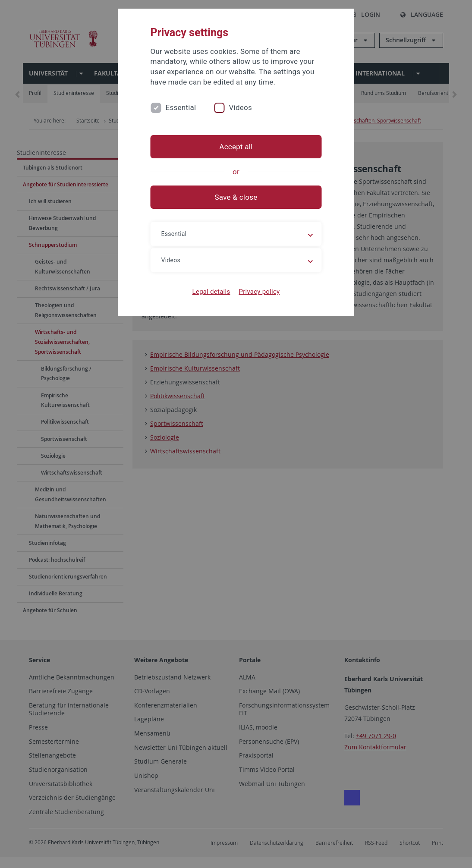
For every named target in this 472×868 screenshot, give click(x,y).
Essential (181, 107)
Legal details (211, 292)
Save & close (236, 197)
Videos (240, 107)
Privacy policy (259, 292)
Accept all (236, 147)
